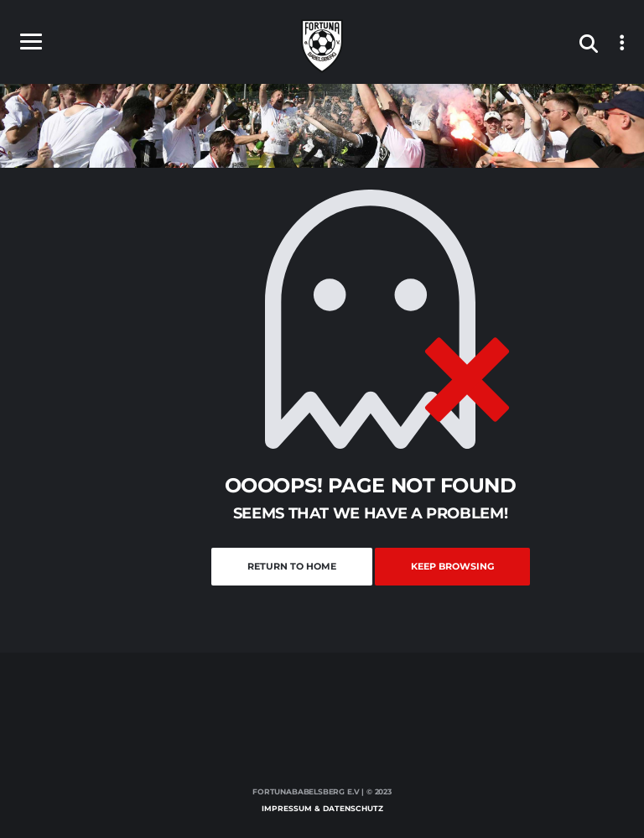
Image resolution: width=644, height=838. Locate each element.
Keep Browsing (452, 566)
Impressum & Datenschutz (322, 808)
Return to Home (292, 566)
